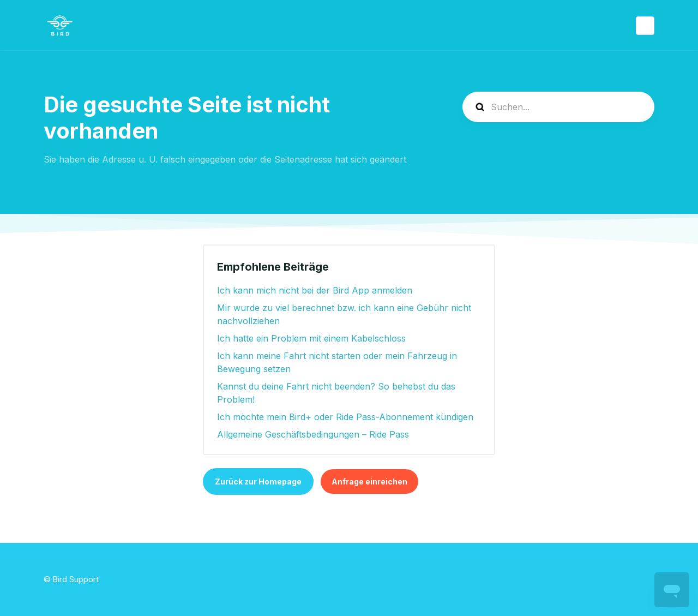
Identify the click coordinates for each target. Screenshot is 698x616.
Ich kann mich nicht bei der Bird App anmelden (315, 290)
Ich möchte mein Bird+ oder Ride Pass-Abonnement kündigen (345, 417)
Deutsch (645, 26)
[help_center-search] (558, 107)
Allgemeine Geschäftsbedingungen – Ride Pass (313, 434)
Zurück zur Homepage (258, 482)
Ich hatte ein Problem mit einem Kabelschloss (311, 338)
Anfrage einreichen (369, 482)
